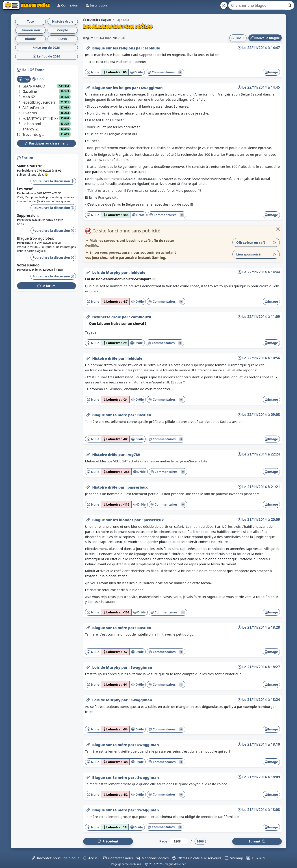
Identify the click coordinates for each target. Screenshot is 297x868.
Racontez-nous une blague (56, 858)
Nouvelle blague (265, 38)
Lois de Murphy (107, 272)
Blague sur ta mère (110, 415)
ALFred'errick (33, 108)
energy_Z (30, 129)
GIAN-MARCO (34, 86)
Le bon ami (32, 124)
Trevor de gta (34, 134)
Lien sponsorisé (256, 254)
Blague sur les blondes (113, 520)
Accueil (91, 858)
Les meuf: (25, 189)
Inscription (96, 5)
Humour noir (30, 30)
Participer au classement (46, 143)
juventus (30, 113)
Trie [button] (237, 38)
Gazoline (30, 91)
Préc (108, 841)
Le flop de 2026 (47, 56)
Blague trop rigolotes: (35, 238)
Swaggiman (152, 88)
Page (163, 841)
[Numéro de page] (179, 841)
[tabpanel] (47, 110)
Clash (63, 39)
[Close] (278, 229)
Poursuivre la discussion (53, 181)
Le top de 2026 (47, 48)
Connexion (68, 5)
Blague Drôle (35, 5)
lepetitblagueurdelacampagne (41, 102)
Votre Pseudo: (29, 265)
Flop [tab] (38, 79)
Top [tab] (24, 79)
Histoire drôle (105, 358)
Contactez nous (118, 858)
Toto (30, 21)
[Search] (257, 5)
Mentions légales (153, 858)
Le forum (47, 286)
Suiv (257, 841)
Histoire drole (63, 21)
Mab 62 (29, 97)
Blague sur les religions (114, 48)
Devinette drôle (107, 317)
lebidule (153, 48)
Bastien (144, 415)
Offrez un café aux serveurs (197, 858)
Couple (63, 30)
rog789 (134, 455)
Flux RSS (256, 858)
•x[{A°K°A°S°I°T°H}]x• (40, 118)
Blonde (31, 39)
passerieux (138, 487)
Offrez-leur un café (256, 242)
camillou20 (141, 317)
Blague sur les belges (112, 88)
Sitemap (234, 858)
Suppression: (28, 215)
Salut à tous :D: (30, 166)
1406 (200, 841)
